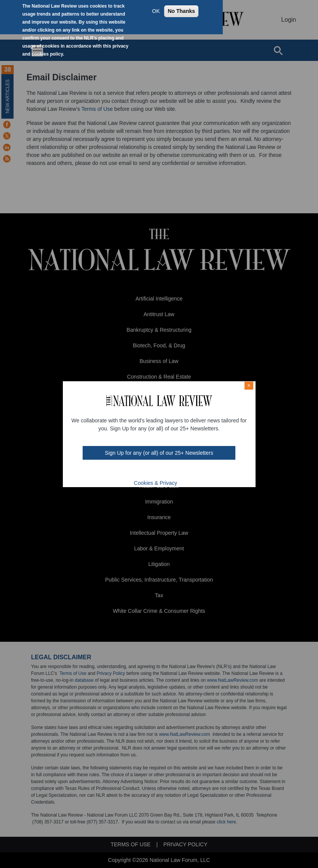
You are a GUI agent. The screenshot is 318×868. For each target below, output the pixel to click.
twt (144, 471)
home (173, 471)
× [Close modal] (249, 385)
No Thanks (181, 11)
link (163, 471)
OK (156, 11)
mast (153, 471)
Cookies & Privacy (156, 483)
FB (133, 471)
